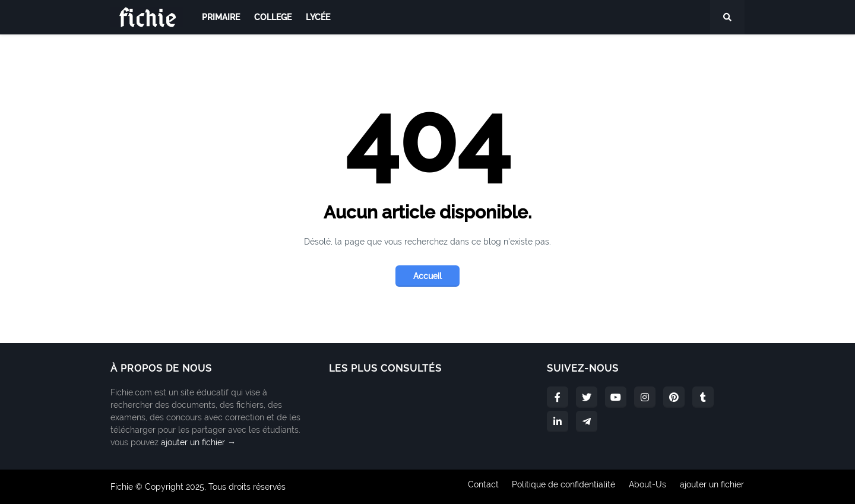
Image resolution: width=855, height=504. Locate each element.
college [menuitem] (273, 17)
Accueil (427, 276)
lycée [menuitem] (318, 17)
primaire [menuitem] (221, 17)
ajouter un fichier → (198, 442)
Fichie (122, 487)
